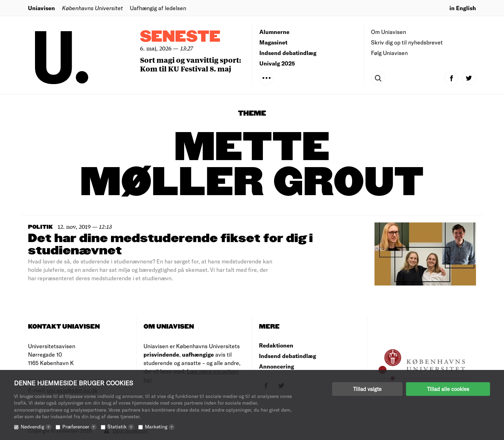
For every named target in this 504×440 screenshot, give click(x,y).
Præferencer (79, 427)
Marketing (160, 427)
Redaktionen (276, 345)
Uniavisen (41, 8)
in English (463, 8)
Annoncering (276, 366)
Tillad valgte (367, 389)
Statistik (121, 427)
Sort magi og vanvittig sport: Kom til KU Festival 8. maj (191, 64)
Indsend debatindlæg (288, 53)
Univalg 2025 (277, 63)
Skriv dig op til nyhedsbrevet (407, 42)
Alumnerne (274, 32)
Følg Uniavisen (389, 53)
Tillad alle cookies (448, 389)
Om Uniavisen (388, 32)
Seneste (180, 37)
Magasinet (273, 42)
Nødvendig (36, 427)
